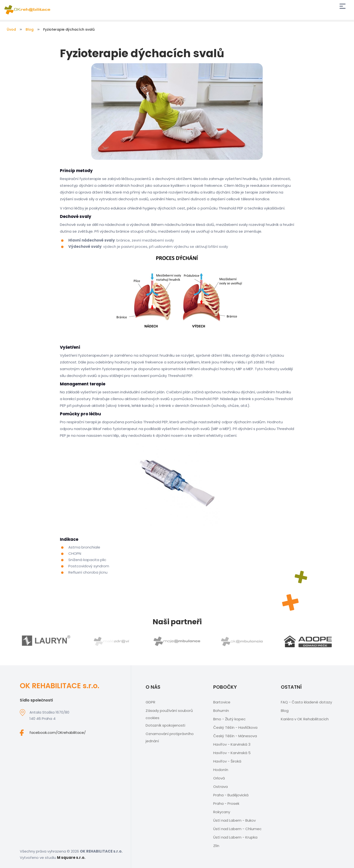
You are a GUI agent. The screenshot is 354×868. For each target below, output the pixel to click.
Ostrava (220, 787)
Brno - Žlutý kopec (229, 719)
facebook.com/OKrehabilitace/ (58, 733)
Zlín (216, 846)
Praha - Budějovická (231, 795)
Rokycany (222, 812)
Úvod (11, 29)
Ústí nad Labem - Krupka (235, 837)
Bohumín (221, 711)
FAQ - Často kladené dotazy (306, 702)
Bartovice (222, 702)
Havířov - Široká (227, 761)
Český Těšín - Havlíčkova (235, 727)
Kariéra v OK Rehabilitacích (305, 719)
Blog (30, 29)
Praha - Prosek (226, 803)
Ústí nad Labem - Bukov (234, 820)
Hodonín (221, 770)
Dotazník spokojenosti (165, 725)
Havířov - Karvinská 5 (232, 753)
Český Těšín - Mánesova (235, 736)
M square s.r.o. (71, 858)
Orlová (219, 778)
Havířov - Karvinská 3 (232, 744)
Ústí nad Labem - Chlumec (237, 829)
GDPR (150, 702)
